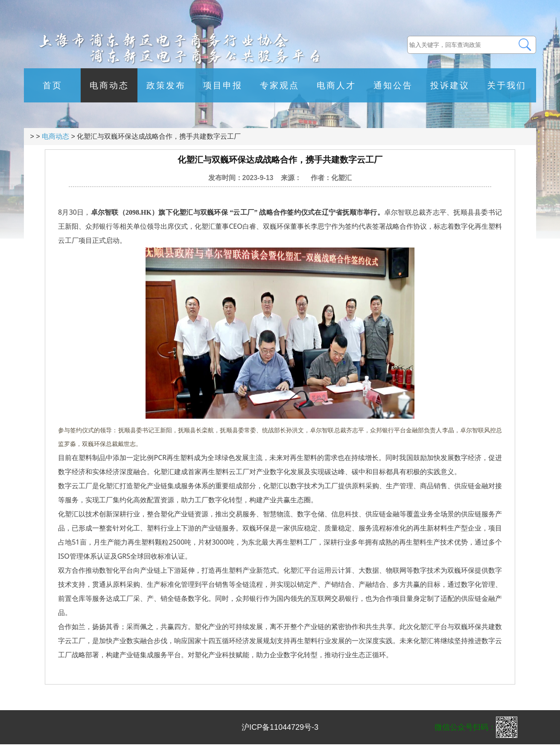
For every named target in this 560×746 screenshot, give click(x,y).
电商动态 (109, 85)
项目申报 (223, 85)
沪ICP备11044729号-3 (280, 727)
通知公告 (393, 85)
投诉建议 (450, 85)
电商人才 (336, 85)
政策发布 (166, 85)
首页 (52, 85)
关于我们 (507, 85)
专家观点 (280, 85)
